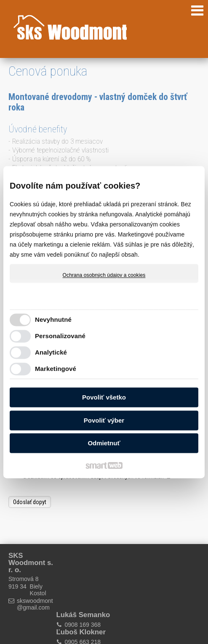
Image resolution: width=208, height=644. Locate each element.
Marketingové (56, 369)
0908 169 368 (78, 576)
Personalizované (60, 336)
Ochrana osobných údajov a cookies (104, 275)
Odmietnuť (104, 443)
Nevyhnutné (53, 319)
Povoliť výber (104, 420)
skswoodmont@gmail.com (34, 604)
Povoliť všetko (104, 398)
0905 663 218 (127, 576)
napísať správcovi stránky (157, 626)
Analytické (51, 352)
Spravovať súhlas (142, 633)
